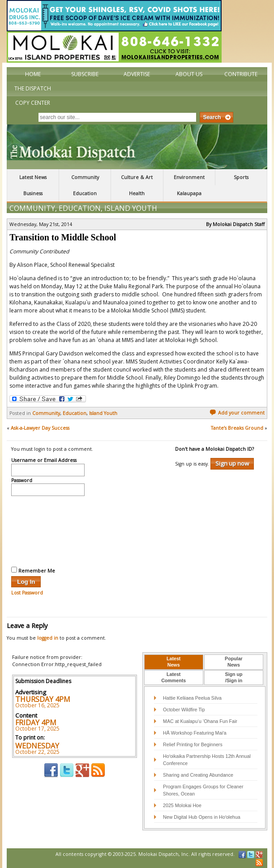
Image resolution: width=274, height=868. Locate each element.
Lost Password (27, 593)
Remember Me (33, 570)
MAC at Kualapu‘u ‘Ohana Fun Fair (200, 721)
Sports (241, 177)
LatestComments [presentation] (173, 677)
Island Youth (131, 208)
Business (33, 193)
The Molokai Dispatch (137, 147)
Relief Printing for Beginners (193, 744)
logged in (48, 638)
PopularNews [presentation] (234, 662)
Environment (189, 177)
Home (33, 74)
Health (137, 193)
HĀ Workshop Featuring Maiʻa (195, 733)
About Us (189, 74)
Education (85, 193)
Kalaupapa (189, 193)
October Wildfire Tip (184, 710)
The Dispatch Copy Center (33, 96)
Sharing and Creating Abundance (198, 775)
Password (22, 481)
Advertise (137, 74)
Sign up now (232, 463)
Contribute (241, 74)
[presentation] (48, 530)
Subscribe (85, 74)
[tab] (174, 662)
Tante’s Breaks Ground (237, 428)
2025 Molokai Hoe (182, 805)
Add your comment (237, 413)
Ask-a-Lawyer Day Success (40, 428)
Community (85, 177)
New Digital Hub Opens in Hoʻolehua (202, 817)
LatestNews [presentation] (173, 662)
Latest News (33, 177)
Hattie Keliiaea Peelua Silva (192, 698)
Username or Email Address (44, 461)
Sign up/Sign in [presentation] (233, 677)
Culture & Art (137, 177)
